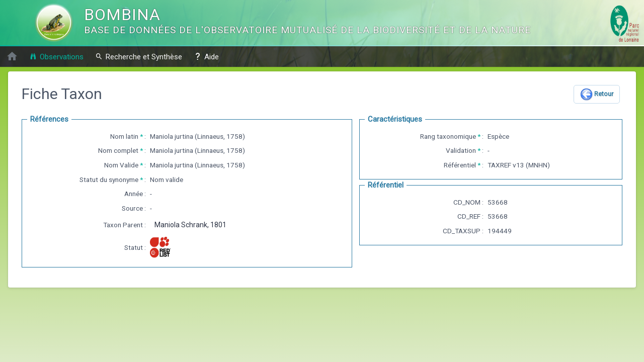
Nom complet (118, 150)
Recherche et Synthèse (139, 57)
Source (132, 208)
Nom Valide (121, 165)
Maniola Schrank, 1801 (190, 225)
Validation (461, 150)
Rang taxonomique (448, 136)
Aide (206, 57)
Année (134, 194)
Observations (56, 57)
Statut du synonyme (109, 179)
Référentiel (460, 165)
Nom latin (124, 136)
